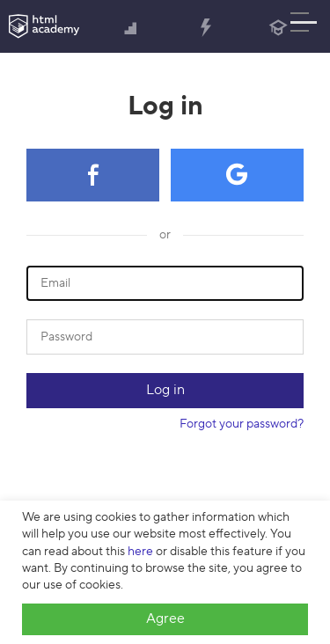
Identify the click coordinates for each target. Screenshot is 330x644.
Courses (131, 29)
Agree (165, 618)
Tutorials (205, 29)
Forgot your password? (242, 424)
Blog (278, 29)
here (140, 552)
